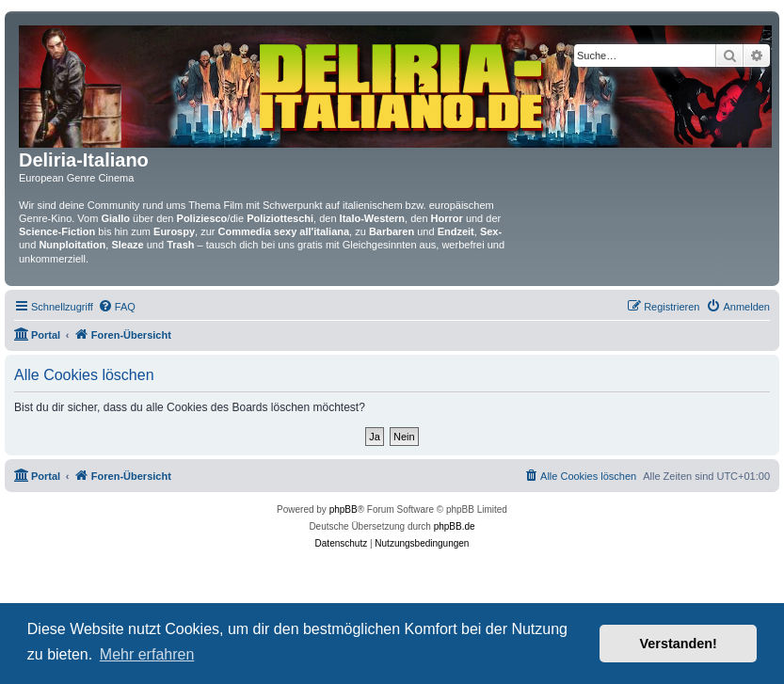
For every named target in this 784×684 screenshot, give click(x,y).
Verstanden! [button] (679, 644)
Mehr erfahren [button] (147, 654)
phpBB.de (455, 526)
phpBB (344, 509)
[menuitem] (117, 307)
